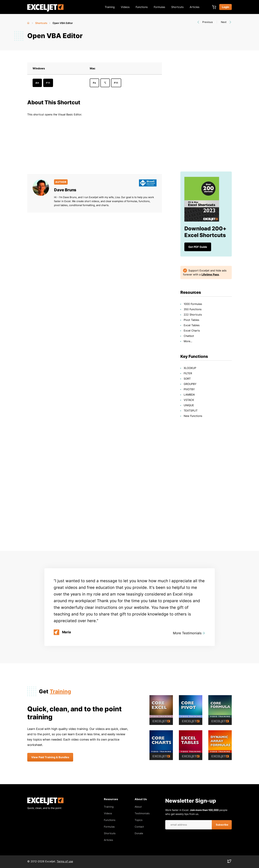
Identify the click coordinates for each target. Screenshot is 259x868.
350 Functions (193, 309)
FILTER (188, 373)
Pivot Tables (191, 320)
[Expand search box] (207, 7)
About (138, 807)
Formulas (159, 7)
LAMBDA (189, 395)
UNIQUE (189, 405)
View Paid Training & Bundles (50, 757)
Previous (208, 22)
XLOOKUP (190, 368)
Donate (139, 833)
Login (226, 7)
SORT (187, 379)
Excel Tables (192, 325)
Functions (142, 7)
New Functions (193, 416)
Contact (139, 827)
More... (188, 341)
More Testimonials (187, 633)
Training (110, 7)
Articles (194, 7)
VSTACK (189, 400)
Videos (125, 7)
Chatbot (189, 336)
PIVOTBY (189, 389)
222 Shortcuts (193, 315)
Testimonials (142, 813)
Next (224, 22)
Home (29, 22)
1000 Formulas (193, 304)
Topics (139, 820)
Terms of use (65, 861)
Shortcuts (177, 7)
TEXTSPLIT (191, 411)
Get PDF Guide (198, 247)
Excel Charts (192, 331)
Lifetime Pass (210, 274)
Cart (214, 7)
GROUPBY (190, 384)
